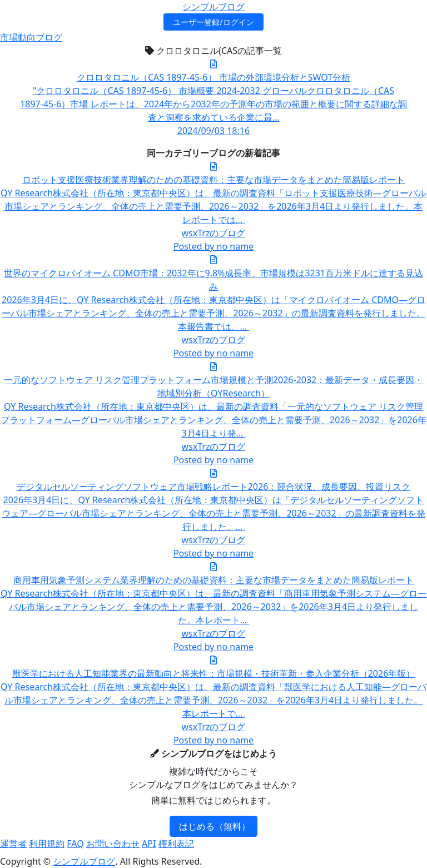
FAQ (75, 844)
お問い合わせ (113, 844)
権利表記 (176, 844)
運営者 (13, 844)
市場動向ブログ (31, 37)
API (149, 844)
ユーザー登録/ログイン (213, 22)
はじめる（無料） (215, 826)
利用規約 (47, 844)
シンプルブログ (213, 7)
